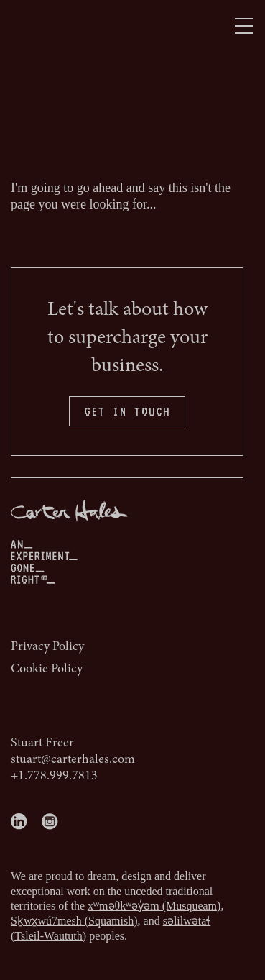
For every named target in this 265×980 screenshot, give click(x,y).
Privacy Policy (47, 647)
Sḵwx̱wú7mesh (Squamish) (74, 921)
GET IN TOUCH (127, 411)
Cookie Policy (47, 669)
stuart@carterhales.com (73, 760)
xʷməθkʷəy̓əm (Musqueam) (154, 906)
